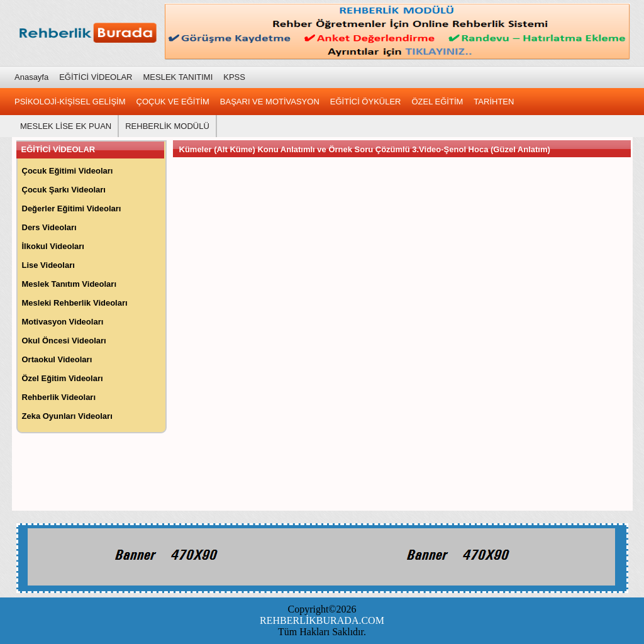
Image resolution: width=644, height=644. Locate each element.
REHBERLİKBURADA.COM (322, 620)
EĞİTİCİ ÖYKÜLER (366, 102)
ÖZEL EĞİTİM (438, 102)
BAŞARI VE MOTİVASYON (270, 102)
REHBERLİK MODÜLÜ (167, 126)
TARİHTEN (494, 102)
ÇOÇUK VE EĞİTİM (173, 102)
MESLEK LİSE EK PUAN (66, 126)
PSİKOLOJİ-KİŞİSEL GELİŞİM (70, 102)
